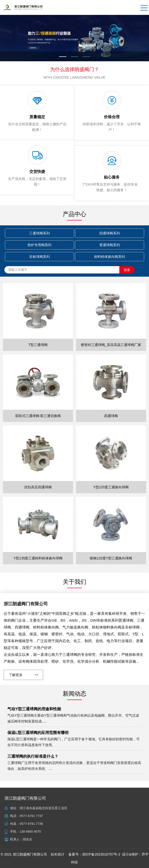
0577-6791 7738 (31, 824)
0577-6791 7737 (31, 816)
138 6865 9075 (30, 831)
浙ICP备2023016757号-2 (101, 854)
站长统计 (58, 854)
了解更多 (16, 675)
